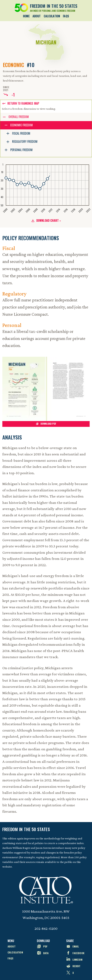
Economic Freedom (22, 125)
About (37, 16)
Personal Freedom (21, 150)
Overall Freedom (19, 117)
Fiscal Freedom (21, 133)
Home (26, 16)
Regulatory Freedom (25, 141)
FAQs (66, 16)
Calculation (52, 16)
